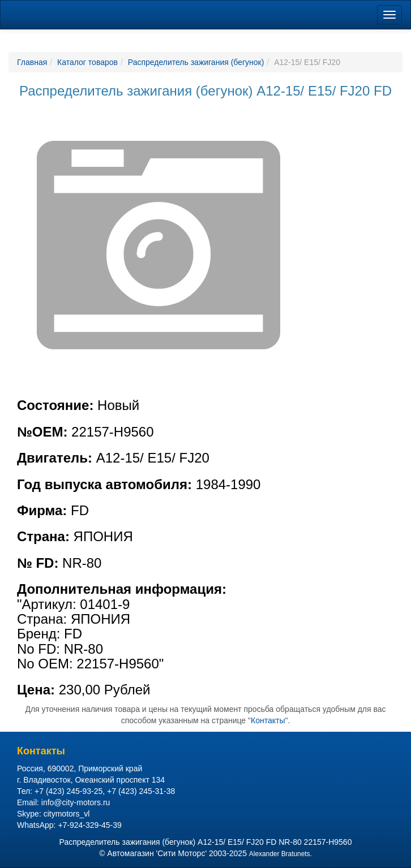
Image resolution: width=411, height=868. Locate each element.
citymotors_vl (67, 814)
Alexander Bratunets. (281, 854)
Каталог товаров (87, 62)
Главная (32, 62)
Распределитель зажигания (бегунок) (196, 62)
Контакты (268, 720)
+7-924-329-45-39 (89, 825)
